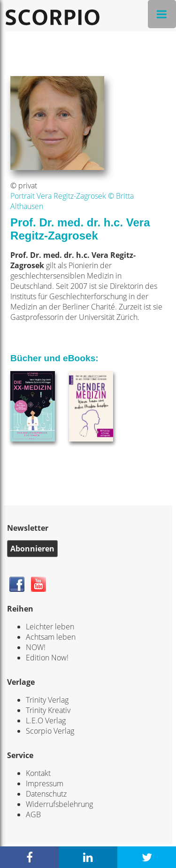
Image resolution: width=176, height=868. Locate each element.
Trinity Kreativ (48, 710)
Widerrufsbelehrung (59, 804)
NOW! (36, 647)
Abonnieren (32, 549)
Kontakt (38, 773)
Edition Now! (47, 658)
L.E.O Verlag (46, 721)
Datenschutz (46, 794)
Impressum (45, 783)
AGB (33, 814)
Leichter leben (50, 627)
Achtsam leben (51, 637)
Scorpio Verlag (50, 731)
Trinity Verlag (47, 700)
